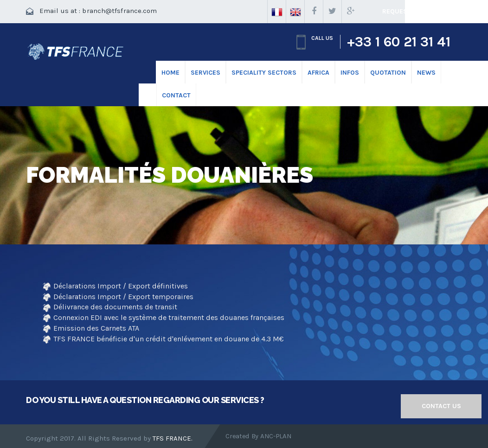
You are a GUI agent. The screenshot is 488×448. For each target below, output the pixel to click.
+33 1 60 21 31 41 (399, 42)
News (426, 73)
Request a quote (411, 11)
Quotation (388, 73)
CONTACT (176, 95)
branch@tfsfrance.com (119, 11)
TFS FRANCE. (173, 438)
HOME (170, 73)
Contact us (441, 406)
